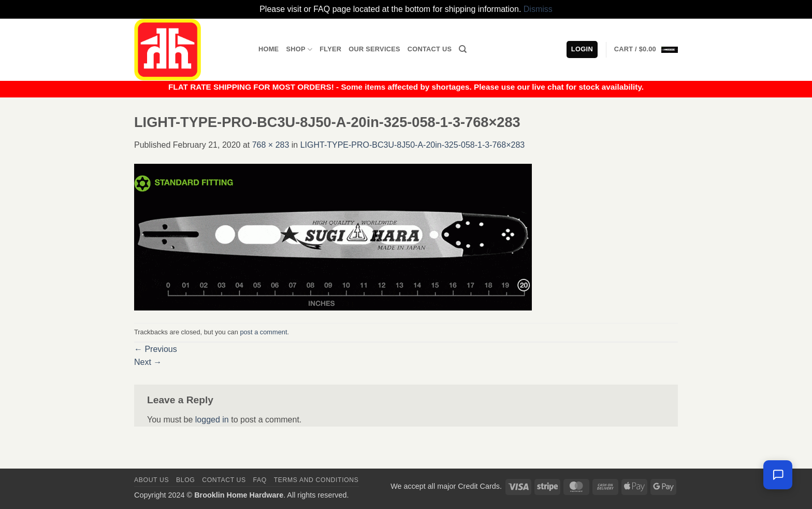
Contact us (224, 480)
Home (269, 49)
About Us (151, 480)
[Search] (463, 49)
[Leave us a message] (778, 475)
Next (148, 362)
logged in (212, 420)
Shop (299, 50)
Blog (185, 480)
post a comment (263, 332)
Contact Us (430, 49)
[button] (646, 49)
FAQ (260, 480)
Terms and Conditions (316, 480)
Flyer (330, 49)
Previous (156, 349)
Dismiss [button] (538, 9)
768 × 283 (271, 145)
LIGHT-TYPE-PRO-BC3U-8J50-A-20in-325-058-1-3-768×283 (413, 145)
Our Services (374, 49)
